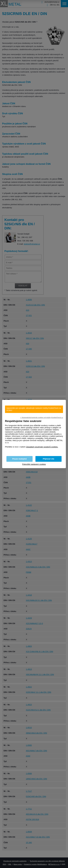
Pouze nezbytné (19, 459)
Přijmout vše (49, 459)
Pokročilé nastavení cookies (34, 464)
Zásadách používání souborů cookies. (42, 447)
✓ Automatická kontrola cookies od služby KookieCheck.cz (42, 418)
